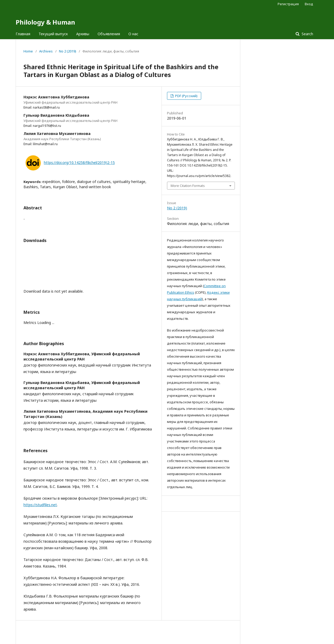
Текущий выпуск (53, 34)
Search (307, 34)
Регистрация (288, 4)
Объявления (109, 34)
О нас (133, 34)
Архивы (83, 34)
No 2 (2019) (68, 51)
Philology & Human (45, 22)
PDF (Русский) (186, 96)
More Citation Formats (188, 186)
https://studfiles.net (40, 505)
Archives (46, 51)
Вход (309, 4)
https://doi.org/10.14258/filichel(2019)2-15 (79, 163)
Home (28, 51)
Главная (23, 34)
